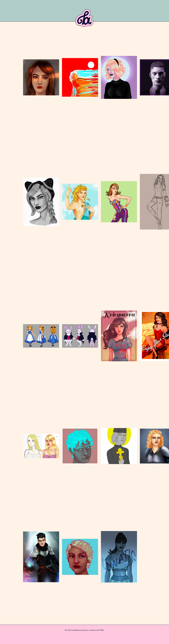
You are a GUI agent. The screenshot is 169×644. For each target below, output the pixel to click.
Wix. (102, 630)
